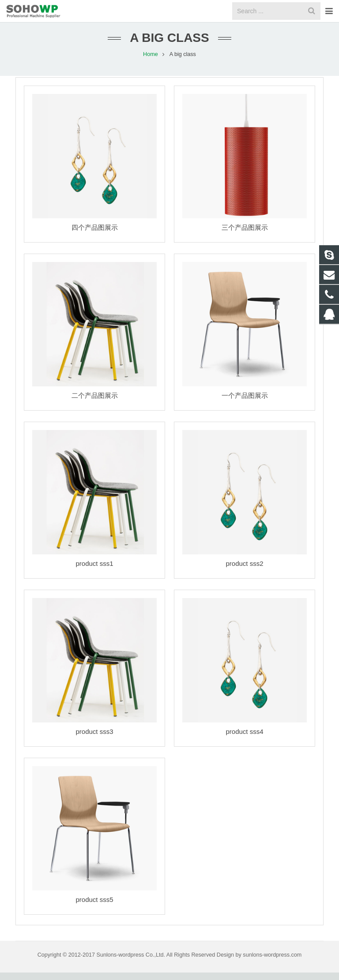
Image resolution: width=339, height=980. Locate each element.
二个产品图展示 (95, 403)
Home (151, 62)
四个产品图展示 (95, 235)
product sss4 (244, 739)
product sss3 (94, 739)
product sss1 (94, 571)
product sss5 (94, 907)
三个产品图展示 (245, 235)
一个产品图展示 (245, 403)
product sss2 (244, 571)
